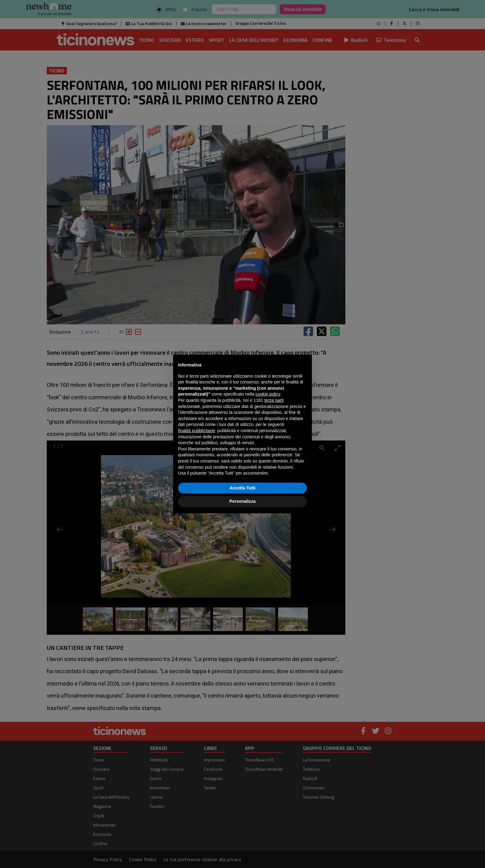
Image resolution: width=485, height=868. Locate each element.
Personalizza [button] (243, 501)
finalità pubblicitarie (197, 431)
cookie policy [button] (268, 394)
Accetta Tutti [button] (242, 488)
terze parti (274, 400)
